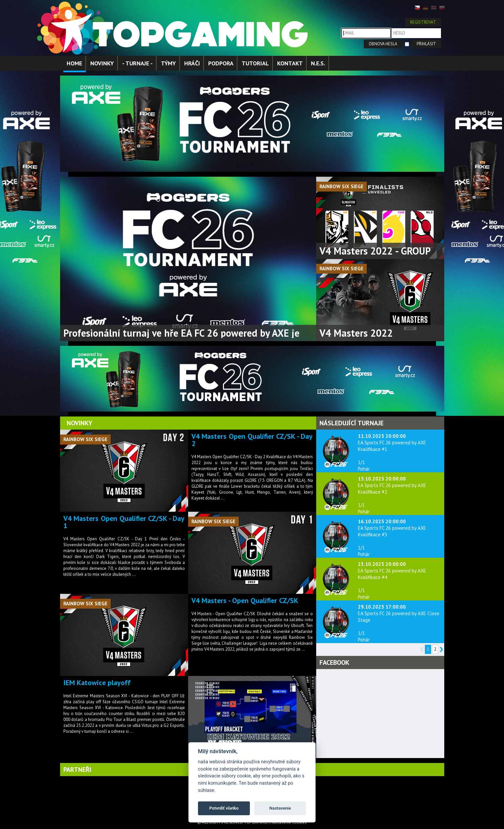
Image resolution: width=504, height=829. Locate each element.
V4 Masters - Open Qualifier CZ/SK (245, 600)
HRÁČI (192, 63)
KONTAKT (290, 63)
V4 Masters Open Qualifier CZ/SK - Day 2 (252, 440)
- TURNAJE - (137, 63)
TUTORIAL (255, 63)
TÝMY (168, 63)
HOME (74, 63)
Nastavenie (280, 808)
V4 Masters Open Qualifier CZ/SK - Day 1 (124, 522)
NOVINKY (102, 63)
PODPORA (221, 63)
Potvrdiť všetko (224, 808)
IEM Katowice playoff (97, 683)
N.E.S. (318, 63)
